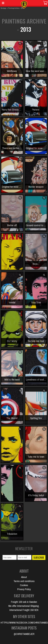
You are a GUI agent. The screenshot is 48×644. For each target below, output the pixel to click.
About (24, 577)
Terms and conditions (24, 581)
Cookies (24, 585)
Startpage (3, 8)
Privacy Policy (24, 589)
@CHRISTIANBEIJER (24, 634)
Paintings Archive (14, 8)
